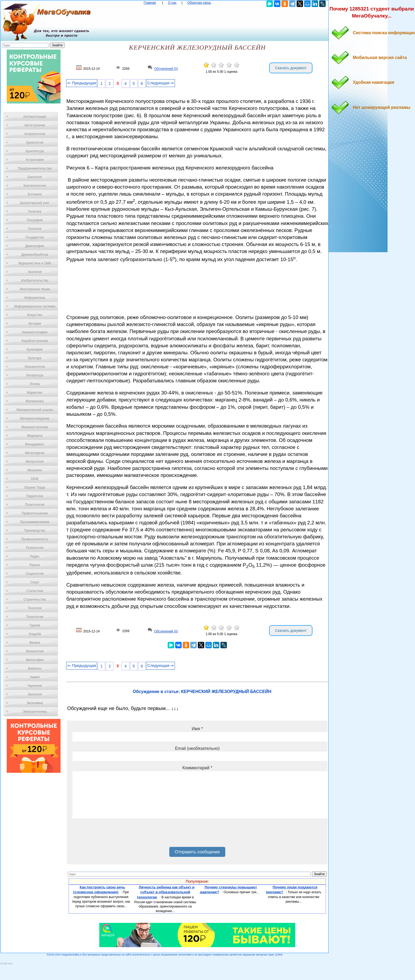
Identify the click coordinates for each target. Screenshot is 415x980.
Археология (35, 143)
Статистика (35, 591)
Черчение (35, 686)
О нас (172, 3)
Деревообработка (35, 255)
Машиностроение (35, 427)
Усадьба (35, 634)
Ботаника (35, 194)
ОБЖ (35, 479)
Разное (35, 565)
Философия (35, 660)
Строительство (35, 600)
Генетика (35, 212)
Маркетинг (35, 393)
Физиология (35, 651)
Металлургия (35, 453)
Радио (35, 556)
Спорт (35, 582)
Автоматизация (35, 117)
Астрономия (35, 160)
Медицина (35, 436)
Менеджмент (35, 444)
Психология (35, 548)
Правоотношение (35, 513)
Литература (35, 375)
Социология (35, 574)
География (35, 220)
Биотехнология (35, 186)
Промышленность (35, 539)
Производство (35, 531)
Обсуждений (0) (166, 69)
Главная (150, 3)
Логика (35, 384)
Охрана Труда (35, 487)
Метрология (35, 462)
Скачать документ (291, 68)
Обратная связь (199, 3)
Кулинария (35, 349)
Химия (35, 677)
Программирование (35, 522)
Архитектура (35, 151)
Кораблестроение (35, 341)
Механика (35, 470)
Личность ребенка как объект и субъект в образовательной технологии (166, 892)
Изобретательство (35, 281)
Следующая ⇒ (161, 83)
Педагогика (35, 496)
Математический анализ (35, 410)
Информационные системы (35, 306)
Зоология (35, 272)
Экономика (35, 703)
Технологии (35, 617)
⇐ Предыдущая (82, 83)
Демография (35, 246)
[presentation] (113, 834)
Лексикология (35, 367)
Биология (35, 177)
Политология (35, 505)
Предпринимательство (35, 168)
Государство (35, 237)
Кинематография (35, 332)
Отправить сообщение (197, 852)
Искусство (35, 315)
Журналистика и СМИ (35, 263)
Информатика (35, 298)
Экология (35, 694)
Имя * (197, 729)
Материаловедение (35, 418)
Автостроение (35, 125)
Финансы (35, 669)
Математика (35, 401)
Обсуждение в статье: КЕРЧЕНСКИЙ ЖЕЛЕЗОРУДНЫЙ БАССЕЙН (202, 692)
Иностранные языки (35, 289)
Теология (35, 608)
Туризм (35, 625)
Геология (35, 229)
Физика (35, 643)
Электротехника (35, 712)
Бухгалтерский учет (35, 203)
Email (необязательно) (197, 748)
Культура (35, 358)
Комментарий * (197, 768)
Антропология (35, 134)
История (35, 324)
